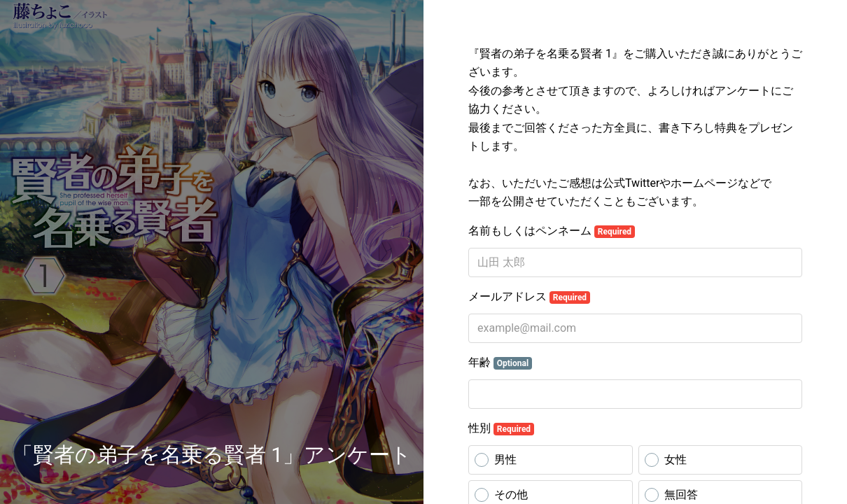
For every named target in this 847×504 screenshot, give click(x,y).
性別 (501, 428)
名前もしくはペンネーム (552, 231)
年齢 (500, 363)
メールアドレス (529, 297)
